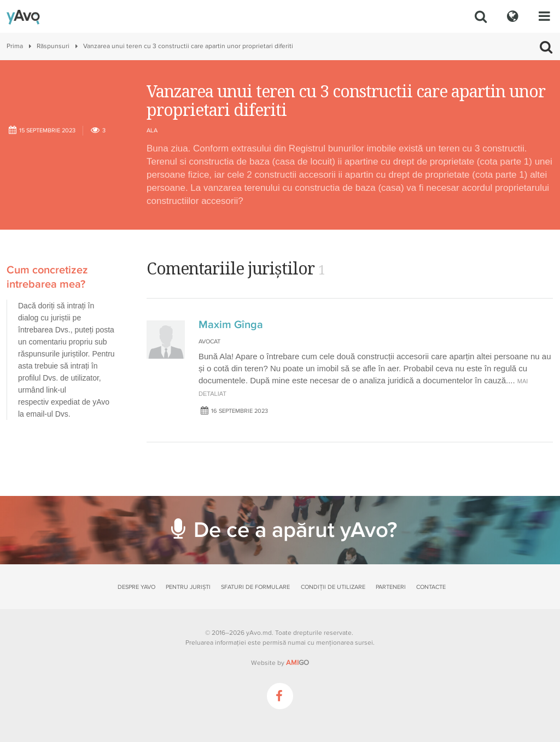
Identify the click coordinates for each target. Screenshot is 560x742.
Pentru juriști (188, 587)
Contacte (431, 587)
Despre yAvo (136, 587)
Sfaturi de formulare (255, 587)
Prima (15, 46)
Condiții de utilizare (333, 587)
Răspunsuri (53, 46)
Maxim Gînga (231, 325)
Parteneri (391, 587)
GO (297, 663)
